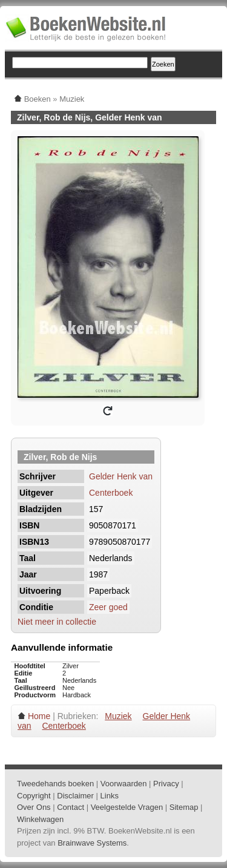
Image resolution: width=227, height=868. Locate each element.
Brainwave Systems (92, 843)
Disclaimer (75, 796)
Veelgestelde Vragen (127, 807)
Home (39, 716)
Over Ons (34, 807)
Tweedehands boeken (55, 784)
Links (110, 796)
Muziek (118, 716)
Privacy (166, 784)
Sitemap (184, 807)
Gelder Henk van (121, 476)
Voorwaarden (124, 784)
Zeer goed (108, 607)
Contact (71, 807)
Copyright (34, 796)
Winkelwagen (40, 819)
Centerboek (111, 493)
